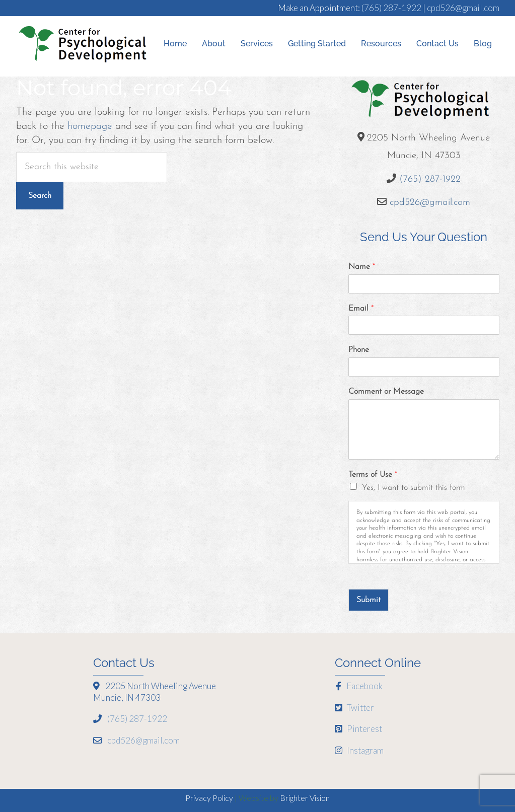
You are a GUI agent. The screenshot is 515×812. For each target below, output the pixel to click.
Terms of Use (373, 475)
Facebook (359, 686)
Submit (369, 600)
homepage (90, 126)
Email (361, 309)
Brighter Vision (305, 798)
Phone (359, 350)
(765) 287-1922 (391, 8)
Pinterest (358, 729)
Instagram (359, 750)
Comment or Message (386, 392)
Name (362, 267)
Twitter (354, 708)
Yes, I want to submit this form (414, 488)
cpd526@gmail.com (463, 8)
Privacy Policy (209, 798)
